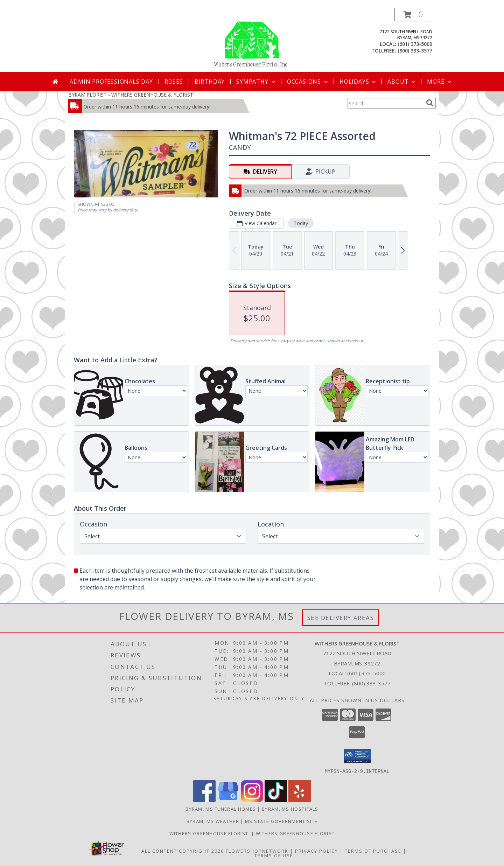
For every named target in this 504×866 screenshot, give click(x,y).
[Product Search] (385, 103)
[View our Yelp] (300, 800)
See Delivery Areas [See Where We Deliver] (341, 618)
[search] (430, 103)
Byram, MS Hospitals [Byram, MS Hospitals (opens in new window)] (290, 809)
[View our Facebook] (204, 800)
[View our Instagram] (252, 800)
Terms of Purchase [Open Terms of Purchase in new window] (373, 851)
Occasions (308, 82)
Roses (174, 82)
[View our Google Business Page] (228, 800)
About (402, 82)
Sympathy (256, 82)
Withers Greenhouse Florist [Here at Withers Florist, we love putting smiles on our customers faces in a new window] (210, 833)
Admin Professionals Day (111, 82)
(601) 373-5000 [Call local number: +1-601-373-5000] (415, 44)
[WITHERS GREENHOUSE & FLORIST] (252, 40)
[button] (413, 15)
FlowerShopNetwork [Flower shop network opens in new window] (257, 851)
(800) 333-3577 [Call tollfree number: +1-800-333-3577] (415, 51)
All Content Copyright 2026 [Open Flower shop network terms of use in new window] (183, 851)
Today (301, 223)
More (440, 82)
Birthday (210, 82)
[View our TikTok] (276, 800)
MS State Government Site (281, 821)
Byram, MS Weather (213, 821)
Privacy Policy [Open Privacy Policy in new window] (317, 851)
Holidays (358, 82)
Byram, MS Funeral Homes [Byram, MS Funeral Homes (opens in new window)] (221, 809)
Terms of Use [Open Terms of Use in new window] (274, 855)
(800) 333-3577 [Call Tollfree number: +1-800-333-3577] (371, 683)
